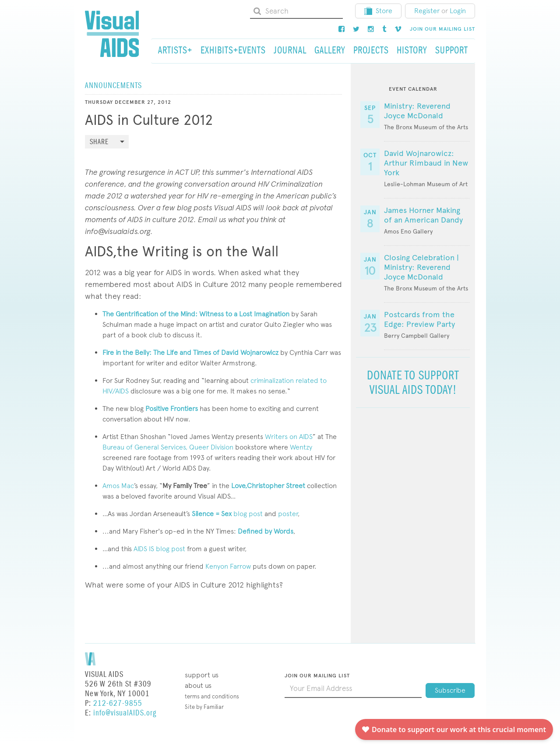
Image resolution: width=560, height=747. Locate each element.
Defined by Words (266, 531)
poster (288, 514)
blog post (227, 514)
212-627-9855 (118, 703)
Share (99, 142)
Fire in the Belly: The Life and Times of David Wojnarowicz (191, 352)
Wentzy (301, 447)
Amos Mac (118, 486)
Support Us (202, 675)
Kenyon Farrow (228, 566)
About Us (198, 685)
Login (458, 11)
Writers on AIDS (288, 437)
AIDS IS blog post (159, 549)
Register (427, 11)
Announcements (113, 86)
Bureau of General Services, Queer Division (168, 447)
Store (378, 11)
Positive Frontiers (172, 409)
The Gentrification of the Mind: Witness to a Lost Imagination (196, 314)
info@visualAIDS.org (125, 713)
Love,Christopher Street (268, 486)
